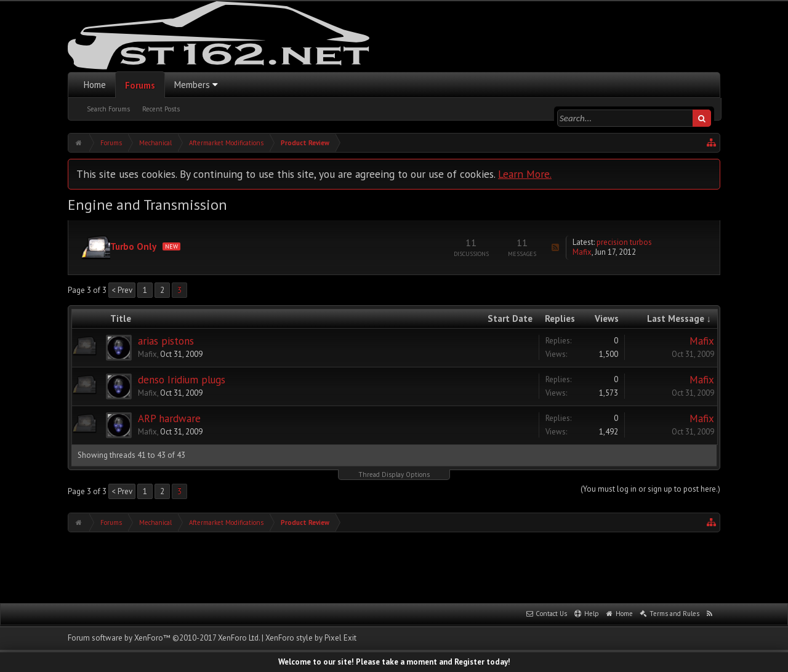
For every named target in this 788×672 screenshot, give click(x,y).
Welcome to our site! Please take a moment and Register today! (394, 662)
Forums (140, 85)
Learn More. (525, 174)
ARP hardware (169, 418)
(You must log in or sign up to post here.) (650, 489)
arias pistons (166, 341)
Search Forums (108, 109)
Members (192, 85)
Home (95, 85)
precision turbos (624, 242)
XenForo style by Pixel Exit (311, 638)
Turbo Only (133, 246)
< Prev (122, 290)
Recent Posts (161, 109)
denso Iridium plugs (182, 380)
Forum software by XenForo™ (164, 638)
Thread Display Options (394, 474)
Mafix (582, 252)
